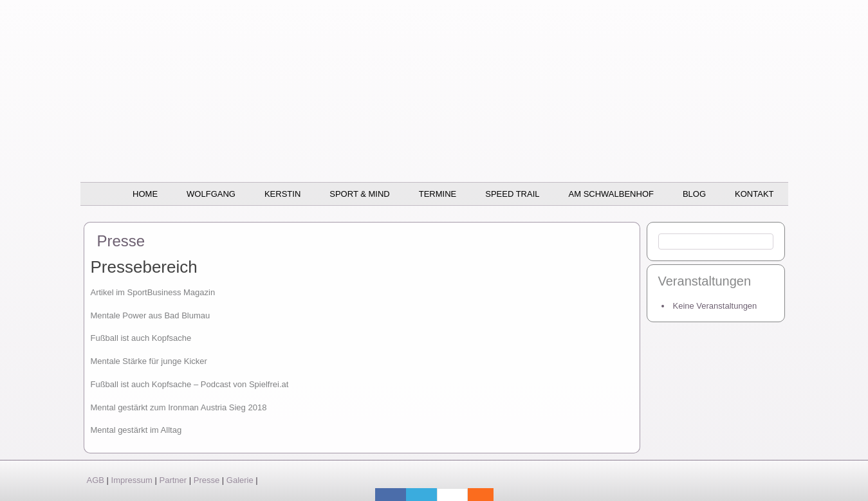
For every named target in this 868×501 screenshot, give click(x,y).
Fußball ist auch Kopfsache (141, 338)
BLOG (694, 194)
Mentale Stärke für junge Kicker (149, 361)
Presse (207, 480)
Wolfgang (211, 194)
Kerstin (282, 194)
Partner (173, 480)
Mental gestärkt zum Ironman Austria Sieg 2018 (179, 407)
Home (145, 194)
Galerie (240, 480)
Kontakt (754, 194)
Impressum (132, 480)
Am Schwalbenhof (611, 194)
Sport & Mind (359, 194)
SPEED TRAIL (512, 194)
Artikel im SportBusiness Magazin (153, 292)
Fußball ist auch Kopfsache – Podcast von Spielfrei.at (190, 384)
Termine (438, 194)
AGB (96, 480)
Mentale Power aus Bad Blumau (151, 315)
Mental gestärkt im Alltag (136, 430)
